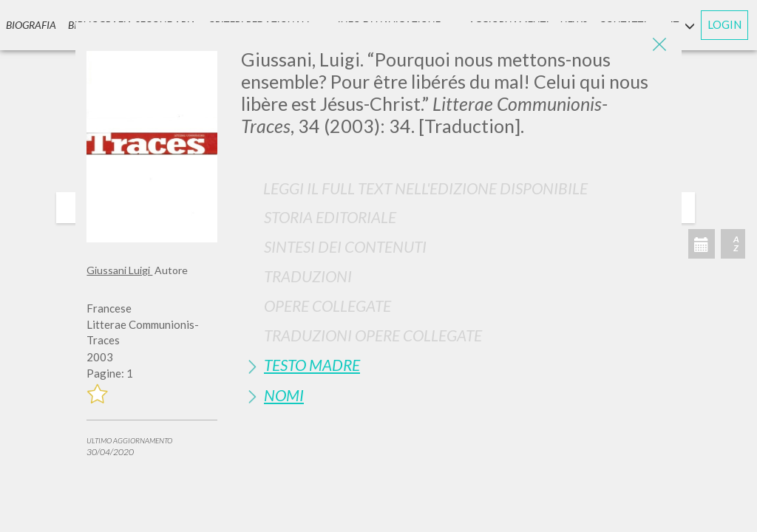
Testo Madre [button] (312, 365)
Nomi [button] (284, 395)
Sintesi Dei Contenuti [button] (345, 246)
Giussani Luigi (119, 270)
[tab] (456, 217)
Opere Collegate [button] (327, 306)
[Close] (659, 44)
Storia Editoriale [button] (330, 217)
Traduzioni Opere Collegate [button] (373, 335)
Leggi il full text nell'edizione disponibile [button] (425, 188)
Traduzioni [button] (308, 276)
